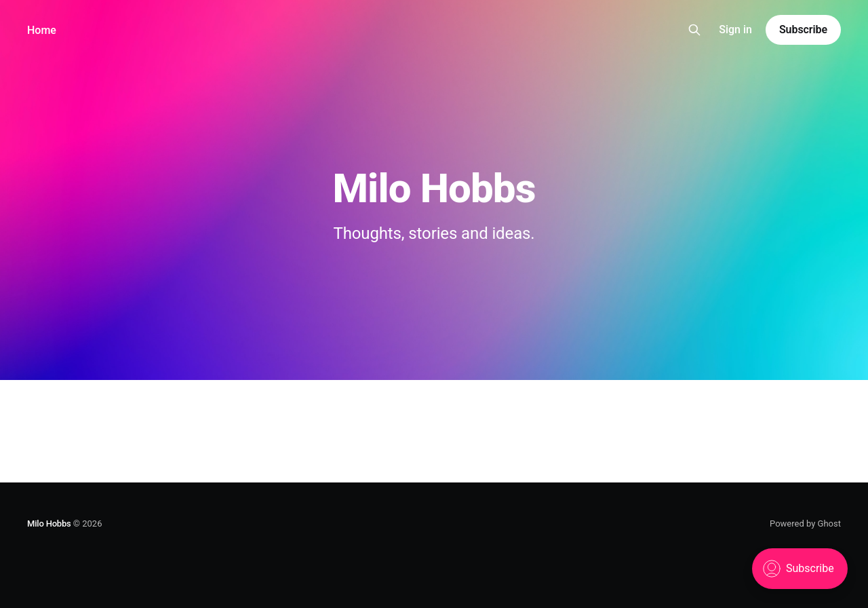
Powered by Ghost (805, 524)
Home (42, 30)
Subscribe (803, 30)
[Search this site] (694, 30)
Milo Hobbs (49, 524)
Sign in (735, 30)
